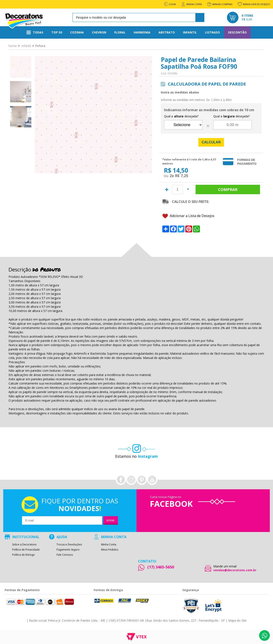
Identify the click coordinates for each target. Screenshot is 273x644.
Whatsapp (264, 635)
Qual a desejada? (181, 116)
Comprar (228, 189)
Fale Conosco (65, 555)
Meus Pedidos (110, 550)
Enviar (110, 520)
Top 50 (57, 32)
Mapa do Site (237, 620)
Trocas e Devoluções (69, 545)
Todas (35, 32)
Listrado (212, 32)
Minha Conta (109, 545)
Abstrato (167, 32)
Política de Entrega (23, 555)
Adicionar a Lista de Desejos (188, 216)
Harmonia (142, 32)
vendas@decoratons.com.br (235, 570)
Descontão (237, 32)
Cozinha (77, 32)
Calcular (211, 142)
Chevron (99, 32)
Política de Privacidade (26, 550)
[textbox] (138, 17)
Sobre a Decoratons (24, 545)
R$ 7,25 (182, 176)
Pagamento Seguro (68, 550)
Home (13, 46)
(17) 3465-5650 (161, 567)
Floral (120, 32)
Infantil (190, 32)
